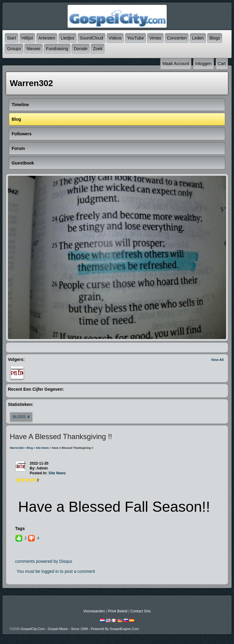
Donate (81, 49)
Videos (115, 38)
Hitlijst (27, 38)
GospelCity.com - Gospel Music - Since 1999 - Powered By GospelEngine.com (80, 629)
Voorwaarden (94, 611)
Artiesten (47, 38)
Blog (30, 448)
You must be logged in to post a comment (56, 571)
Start (12, 38)
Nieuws (34, 49)
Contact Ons (141, 611)
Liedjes (67, 38)
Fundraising (57, 49)
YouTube (135, 38)
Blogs (215, 38)
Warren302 (17, 448)
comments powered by (44, 561)
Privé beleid (118, 611)
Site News (43, 448)
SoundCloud (92, 38)
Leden (198, 38)
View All (217, 360)
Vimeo (155, 38)
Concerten (177, 38)
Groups (14, 49)
